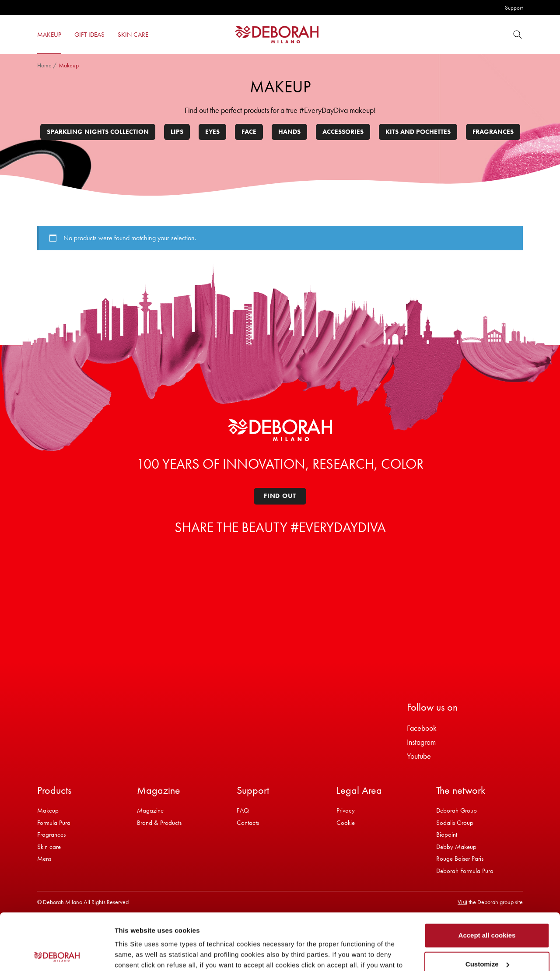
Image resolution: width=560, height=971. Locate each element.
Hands (289, 132)
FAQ (243, 810)
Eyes (212, 132)
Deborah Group (457, 810)
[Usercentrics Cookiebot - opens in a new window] (57, 954)
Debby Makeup (456, 847)
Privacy (346, 810)
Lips (177, 132)
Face (249, 132)
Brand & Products (159, 823)
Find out (280, 496)
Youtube (419, 756)
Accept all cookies (487, 879)
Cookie (346, 823)
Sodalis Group (455, 823)
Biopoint (447, 834)
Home (44, 65)
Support (514, 8)
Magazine (150, 810)
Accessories (343, 132)
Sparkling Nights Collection (98, 132)
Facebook (422, 728)
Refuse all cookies (487, 936)
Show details (135, 954)
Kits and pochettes (418, 132)
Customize (487, 907)
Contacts (248, 823)
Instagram (421, 742)
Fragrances (493, 132)
